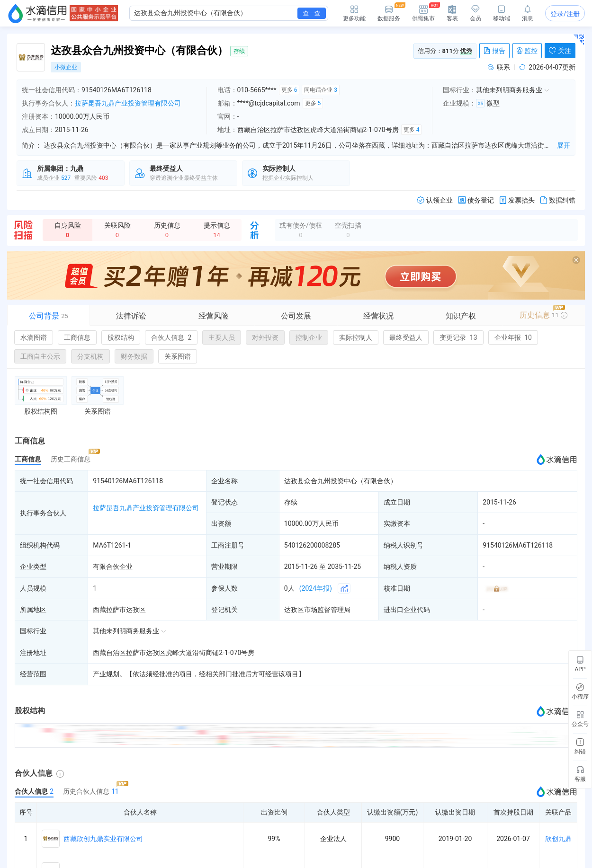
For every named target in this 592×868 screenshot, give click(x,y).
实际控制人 (356, 337)
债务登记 (476, 200)
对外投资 (265, 337)
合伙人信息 (171, 337)
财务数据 (134, 356)
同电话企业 (321, 90)
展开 (564, 145)
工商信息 (77, 337)
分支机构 (90, 356)
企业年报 (513, 337)
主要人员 (222, 337)
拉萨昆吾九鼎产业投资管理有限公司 (128, 103)
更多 (289, 90)
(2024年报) (316, 588)
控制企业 (309, 337)
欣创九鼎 (558, 839)
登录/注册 (565, 14)
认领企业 (435, 200)
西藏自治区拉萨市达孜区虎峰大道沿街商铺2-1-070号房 (174, 653)
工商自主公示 (40, 356)
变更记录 (458, 337)
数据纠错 (558, 200)
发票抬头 (517, 200)
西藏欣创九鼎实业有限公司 (103, 839)
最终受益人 (406, 337)
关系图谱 (178, 356)
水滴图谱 (34, 337)
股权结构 (121, 337)
